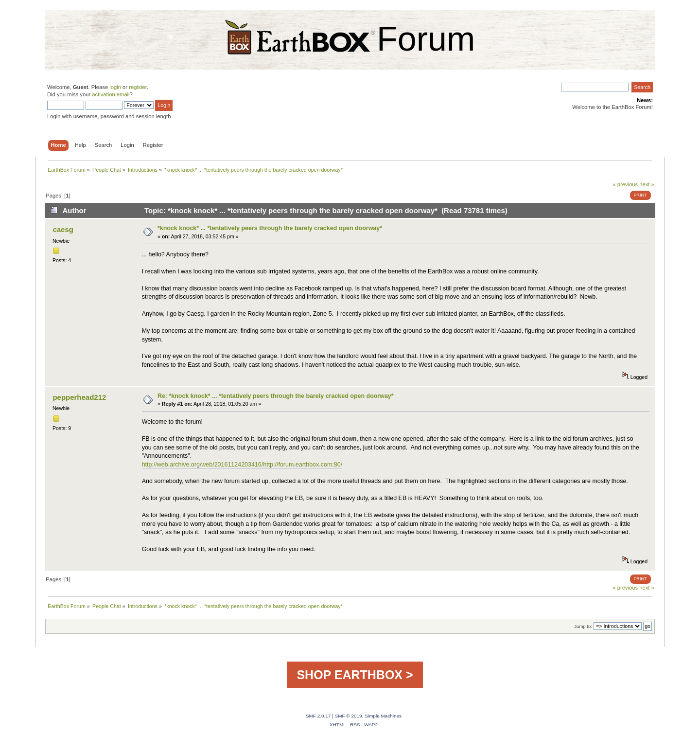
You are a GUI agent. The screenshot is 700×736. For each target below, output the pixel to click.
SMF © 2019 (349, 716)
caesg (63, 229)
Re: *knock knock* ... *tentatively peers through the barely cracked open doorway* (276, 396)
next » (647, 184)
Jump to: (583, 626)
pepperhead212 (79, 397)
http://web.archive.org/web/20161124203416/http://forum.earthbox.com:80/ (242, 465)
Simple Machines (383, 716)
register (138, 87)
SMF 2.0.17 (318, 716)
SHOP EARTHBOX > (355, 675)
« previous (625, 184)
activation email (111, 94)
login (115, 87)
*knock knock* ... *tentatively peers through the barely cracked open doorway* (270, 228)
